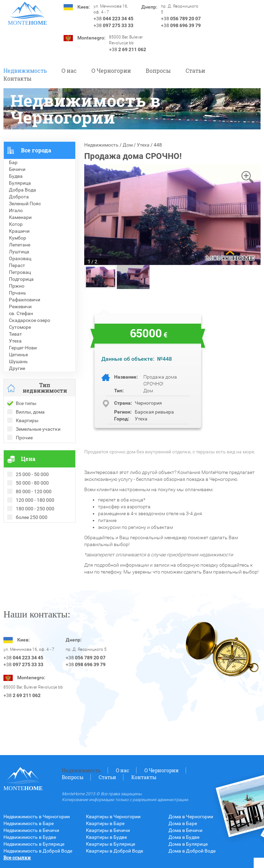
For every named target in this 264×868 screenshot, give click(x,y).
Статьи (195, 71)
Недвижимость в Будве (30, 837)
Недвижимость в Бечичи (31, 830)
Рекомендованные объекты (35, 540)
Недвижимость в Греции (31, 554)
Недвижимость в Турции (31, 560)
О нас (69, 71)
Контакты (18, 78)
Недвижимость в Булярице (34, 844)
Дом (128, 145)
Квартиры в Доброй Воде (114, 851)
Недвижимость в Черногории (37, 817)
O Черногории (111, 71)
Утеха (143, 145)
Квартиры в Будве (106, 837)
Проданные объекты (27, 533)
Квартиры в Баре (105, 823)
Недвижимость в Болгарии (34, 547)
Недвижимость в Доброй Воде (38, 851)
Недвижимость (25, 71)
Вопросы (158, 71)
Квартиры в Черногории (113, 817)
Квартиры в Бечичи (108, 830)
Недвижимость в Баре (29, 823)
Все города (36, 150)
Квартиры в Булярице (111, 844)
